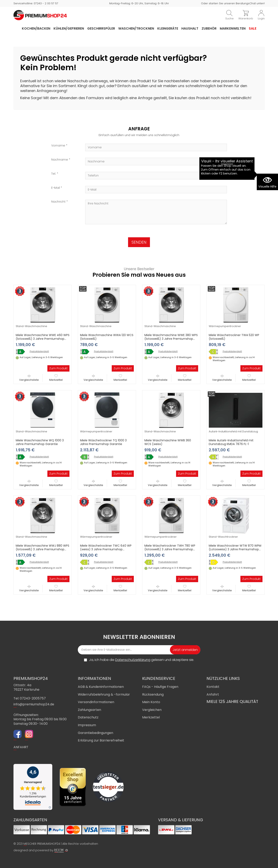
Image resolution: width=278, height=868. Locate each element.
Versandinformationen (96, 702)
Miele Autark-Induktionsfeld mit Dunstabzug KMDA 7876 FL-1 (231, 442)
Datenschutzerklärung (133, 660)
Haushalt (190, 28)
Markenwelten (233, 28)
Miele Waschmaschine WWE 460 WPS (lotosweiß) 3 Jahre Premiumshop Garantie (43, 339)
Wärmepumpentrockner (225, 326)
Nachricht (58, 202)
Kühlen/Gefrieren (69, 28)
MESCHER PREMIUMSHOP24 (42, 844)
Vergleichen (152, 710)
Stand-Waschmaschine (31, 326)
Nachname (60, 160)
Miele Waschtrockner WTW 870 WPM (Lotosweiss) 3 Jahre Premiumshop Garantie (235, 549)
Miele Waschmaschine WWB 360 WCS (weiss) (168, 442)
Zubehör (209, 28)
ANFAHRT (21, 747)
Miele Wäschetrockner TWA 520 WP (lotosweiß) (234, 337)
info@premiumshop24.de (34, 704)
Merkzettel (56, 378)
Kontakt (213, 687)
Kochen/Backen (36, 28)
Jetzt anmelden (185, 650)
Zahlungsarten (89, 710)
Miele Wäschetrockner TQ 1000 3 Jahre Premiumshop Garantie (103, 442)
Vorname (58, 146)
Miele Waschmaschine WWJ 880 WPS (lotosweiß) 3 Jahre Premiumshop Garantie (42, 549)
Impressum (87, 725)
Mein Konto (151, 702)
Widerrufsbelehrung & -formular (104, 694)
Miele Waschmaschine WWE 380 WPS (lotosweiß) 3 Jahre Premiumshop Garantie (171, 339)
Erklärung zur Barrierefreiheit (101, 740)
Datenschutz (88, 717)
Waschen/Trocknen (136, 28)
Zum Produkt (58, 368)
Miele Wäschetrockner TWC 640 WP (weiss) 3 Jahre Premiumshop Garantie (106, 549)
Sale (253, 28)
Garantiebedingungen (95, 733)
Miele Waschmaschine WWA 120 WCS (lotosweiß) (107, 337)
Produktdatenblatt (39, 352)
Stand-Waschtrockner (223, 537)
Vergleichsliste (29, 378)
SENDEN (139, 242)
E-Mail (56, 188)
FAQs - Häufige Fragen (160, 687)
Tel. (54, 174)
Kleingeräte (168, 28)
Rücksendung (153, 694)
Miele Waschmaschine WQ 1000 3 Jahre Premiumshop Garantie (40, 442)
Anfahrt (213, 694)
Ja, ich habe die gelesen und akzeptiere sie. (142, 660)
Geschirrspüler (101, 28)
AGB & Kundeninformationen (101, 687)
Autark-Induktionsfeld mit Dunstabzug (233, 431)
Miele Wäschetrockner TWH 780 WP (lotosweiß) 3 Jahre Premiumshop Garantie (170, 549)
